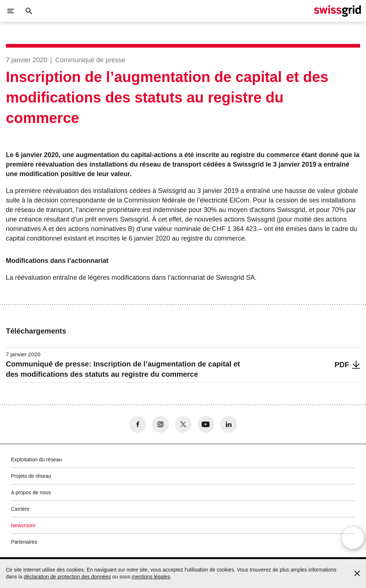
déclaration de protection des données (67, 577)
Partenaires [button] (24, 542)
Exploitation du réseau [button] (36, 459)
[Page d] (337, 11)
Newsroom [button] (23, 525)
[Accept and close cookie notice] (357, 573)
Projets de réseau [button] (31, 476)
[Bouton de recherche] (29, 11)
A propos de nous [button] (31, 492)
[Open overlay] (353, 542)
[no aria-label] (138, 424)
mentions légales (151, 577)
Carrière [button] (20, 509)
